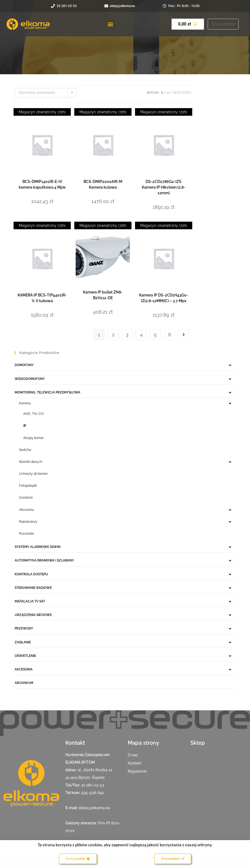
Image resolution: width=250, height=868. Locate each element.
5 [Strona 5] (155, 335)
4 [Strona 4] (141, 335)
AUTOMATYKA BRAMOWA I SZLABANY (44, 560)
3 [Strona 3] (127, 335)
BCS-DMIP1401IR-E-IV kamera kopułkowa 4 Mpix (42, 184)
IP (25, 426)
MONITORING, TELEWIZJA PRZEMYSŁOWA (47, 392)
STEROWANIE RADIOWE (33, 588)
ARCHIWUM (24, 683)
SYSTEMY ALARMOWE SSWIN (38, 547)
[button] (110, 24)
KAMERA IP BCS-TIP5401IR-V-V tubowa (42, 298)
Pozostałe (26, 534)
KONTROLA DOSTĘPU (31, 574)
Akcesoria (26, 510)
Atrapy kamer (33, 438)
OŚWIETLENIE (25, 656)
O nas (133, 755)
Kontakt (135, 763)
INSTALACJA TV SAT (30, 601)
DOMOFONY (24, 365)
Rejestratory (28, 522)
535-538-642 (93, 793)
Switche (25, 450)
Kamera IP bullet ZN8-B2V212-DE (103, 295)
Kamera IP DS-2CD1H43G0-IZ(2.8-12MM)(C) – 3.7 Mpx (164, 298)
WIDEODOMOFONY (30, 379)
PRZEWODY (24, 628)
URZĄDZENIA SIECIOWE (33, 615)
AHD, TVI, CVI (33, 414)
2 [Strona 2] (113, 335)
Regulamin (137, 771)
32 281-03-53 (93, 785)
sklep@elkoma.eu (94, 808)
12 (168, 93)
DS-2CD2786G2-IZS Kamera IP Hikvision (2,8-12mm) (164, 187)
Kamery (25, 403)
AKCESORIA (24, 669)
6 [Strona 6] (170, 335)
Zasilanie (26, 498)
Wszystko (182, 93)
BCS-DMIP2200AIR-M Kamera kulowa (103, 184)
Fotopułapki (28, 486)
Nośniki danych (31, 462)
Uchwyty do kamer (33, 474)
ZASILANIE (23, 642)
